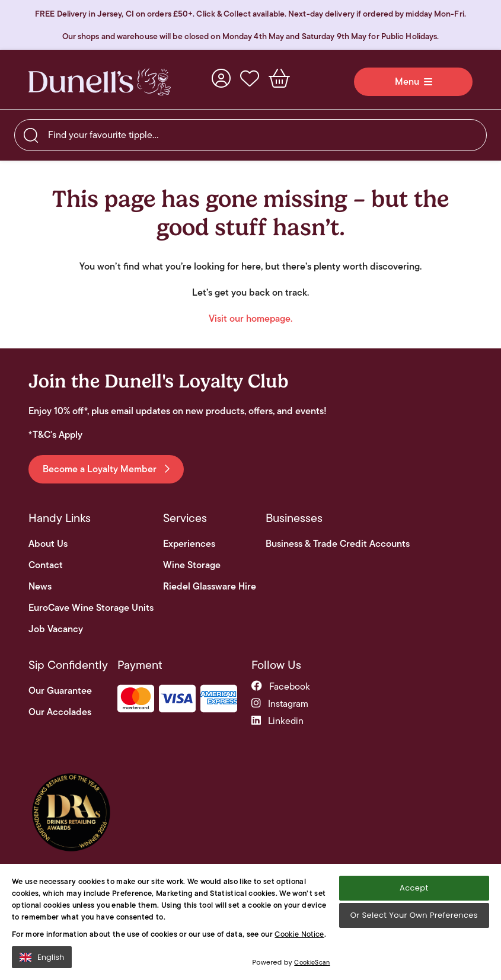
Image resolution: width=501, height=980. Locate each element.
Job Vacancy (56, 629)
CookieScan (312, 962)
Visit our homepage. (250, 318)
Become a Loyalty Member (106, 469)
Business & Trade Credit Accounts (338, 544)
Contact (46, 565)
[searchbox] (250, 135)
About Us (48, 544)
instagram (280, 704)
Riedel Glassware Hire (210, 587)
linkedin (277, 721)
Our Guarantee (60, 691)
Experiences (189, 544)
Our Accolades (60, 712)
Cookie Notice (299, 934)
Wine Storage (192, 565)
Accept (414, 888)
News (40, 587)
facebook (281, 686)
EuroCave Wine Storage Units (91, 608)
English (42, 957)
